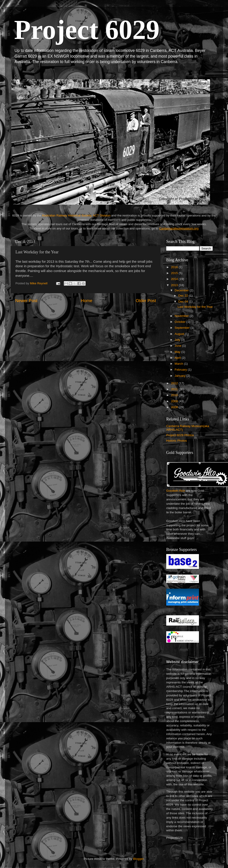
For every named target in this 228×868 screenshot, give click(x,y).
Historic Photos (177, 441)
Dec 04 (184, 302)
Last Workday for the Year (195, 307)
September (183, 328)
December (182, 290)
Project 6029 (87, 30)
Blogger (138, 859)
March (179, 364)
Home (87, 301)
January (181, 376)
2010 (175, 395)
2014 (175, 279)
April (178, 358)
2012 (175, 383)
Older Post (146, 301)
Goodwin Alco (176, 491)
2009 (175, 401)
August (180, 334)
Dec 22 (184, 296)
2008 (175, 407)
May (178, 352)
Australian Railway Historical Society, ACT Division (76, 215)
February (181, 370)
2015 (175, 273)
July (178, 340)
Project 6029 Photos (180, 435)
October (181, 322)
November (182, 316)
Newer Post (26, 301)
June (178, 346)
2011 (175, 389)
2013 (175, 285)
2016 (175, 267)
